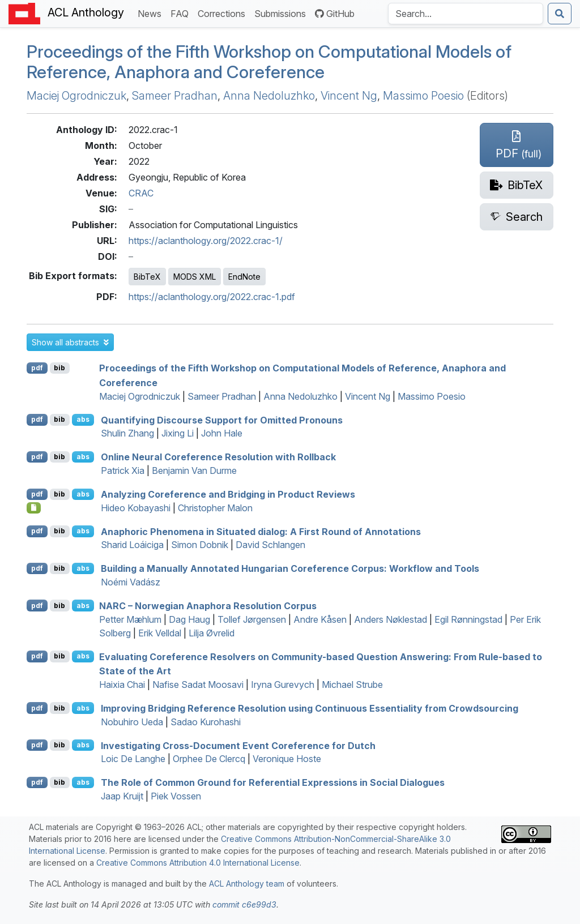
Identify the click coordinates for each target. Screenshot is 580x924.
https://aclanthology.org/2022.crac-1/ (206, 241)
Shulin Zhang (127, 433)
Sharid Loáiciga (132, 545)
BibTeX (147, 277)
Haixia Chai (122, 685)
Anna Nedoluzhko (269, 96)
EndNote (244, 277)
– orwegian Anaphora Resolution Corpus (208, 606)
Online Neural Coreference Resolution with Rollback (218, 457)
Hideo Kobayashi (136, 508)
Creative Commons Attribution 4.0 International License (198, 863)
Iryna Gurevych (283, 685)
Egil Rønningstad (468, 619)
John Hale (222, 433)
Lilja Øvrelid (212, 633)
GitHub (335, 14)
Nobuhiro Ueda (132, 722)
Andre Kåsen (320, 619)
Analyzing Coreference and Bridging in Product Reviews (228, 494)
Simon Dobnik (200, 545)
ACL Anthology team (247, 884)
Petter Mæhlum (130, 619)
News (152, 13)
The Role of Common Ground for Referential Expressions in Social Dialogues (273, 782)
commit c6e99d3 (244, 904)
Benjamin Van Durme (194, 470)
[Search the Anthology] (466, 14)
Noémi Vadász (131, 582)
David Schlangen (270, 545)
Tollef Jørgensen (252, 619)
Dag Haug (189, 619)
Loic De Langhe (133, 759)
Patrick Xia (123, 470)
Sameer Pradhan (175, 96)
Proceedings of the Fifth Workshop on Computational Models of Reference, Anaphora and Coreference (269, 62)
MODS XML (195, 277)
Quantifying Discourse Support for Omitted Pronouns (222, 420)
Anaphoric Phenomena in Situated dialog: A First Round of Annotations (261, 531)
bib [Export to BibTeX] (59, 368)
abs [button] (83, 419)
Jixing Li (178, 433)
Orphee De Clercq (209, 759)
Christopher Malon (215, 508)
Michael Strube (352, 685)
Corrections (224, 13)
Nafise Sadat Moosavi (198, 685)
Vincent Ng (349, 96)
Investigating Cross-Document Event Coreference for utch (238, 745)
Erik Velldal (160, 633)
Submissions (282, 13)
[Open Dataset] (34, 508)
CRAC (141, 193)
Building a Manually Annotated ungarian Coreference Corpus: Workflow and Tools (290, 568)
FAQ (182, 13)
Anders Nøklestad (391, 619)
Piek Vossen (176, 796)
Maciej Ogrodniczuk (76, 96)
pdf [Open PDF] (37, 368)
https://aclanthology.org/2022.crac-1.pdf (212, 297)
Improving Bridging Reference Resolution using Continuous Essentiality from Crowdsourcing (310, 708)
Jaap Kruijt (122, 796)
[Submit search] (560, 14)
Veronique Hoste (287, 759)
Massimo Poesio (423, 96)
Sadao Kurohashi (206, 722)
